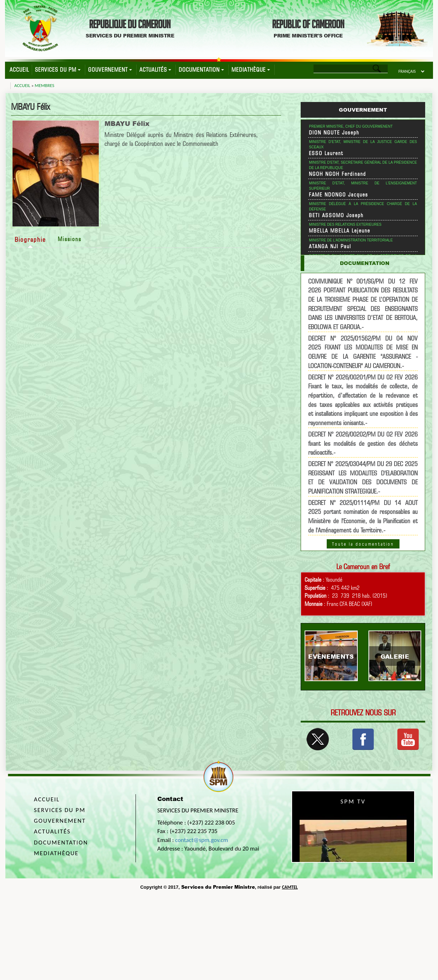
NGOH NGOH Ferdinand (337, 174)
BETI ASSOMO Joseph (336, 215)
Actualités (155, 70)
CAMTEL (290, 887)
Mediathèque (251, 70)
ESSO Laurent (326, 153)
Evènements (331, 656)
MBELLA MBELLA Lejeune (340, 231)
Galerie (395, 656)
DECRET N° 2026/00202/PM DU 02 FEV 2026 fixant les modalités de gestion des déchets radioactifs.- (363, 443)
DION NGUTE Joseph (334, 133)
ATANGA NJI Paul (330, 246)
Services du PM (58, 70)
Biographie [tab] (30, 239)
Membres (44, 85)
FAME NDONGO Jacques (338, 195)
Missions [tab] (70, 239)
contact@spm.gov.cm (202, 840)
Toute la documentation (363, 544)
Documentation (201, 70)
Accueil (19, 70)
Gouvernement (110, 70)
